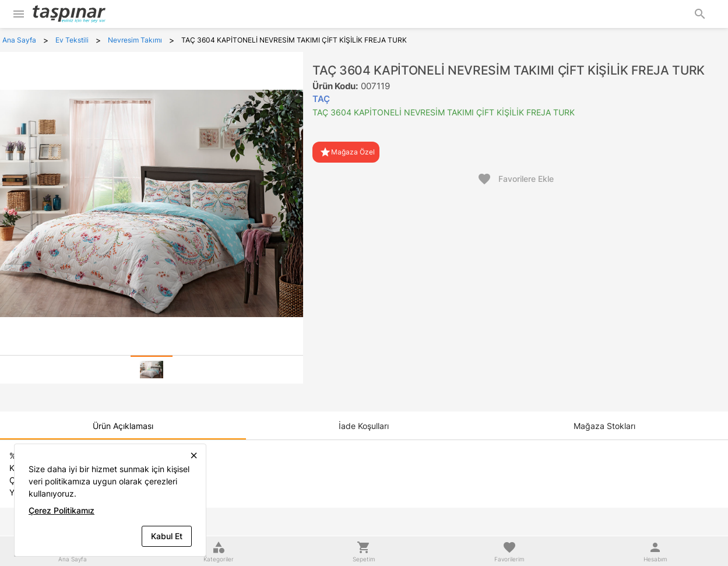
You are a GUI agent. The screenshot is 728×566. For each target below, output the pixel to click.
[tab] (152, 370)
